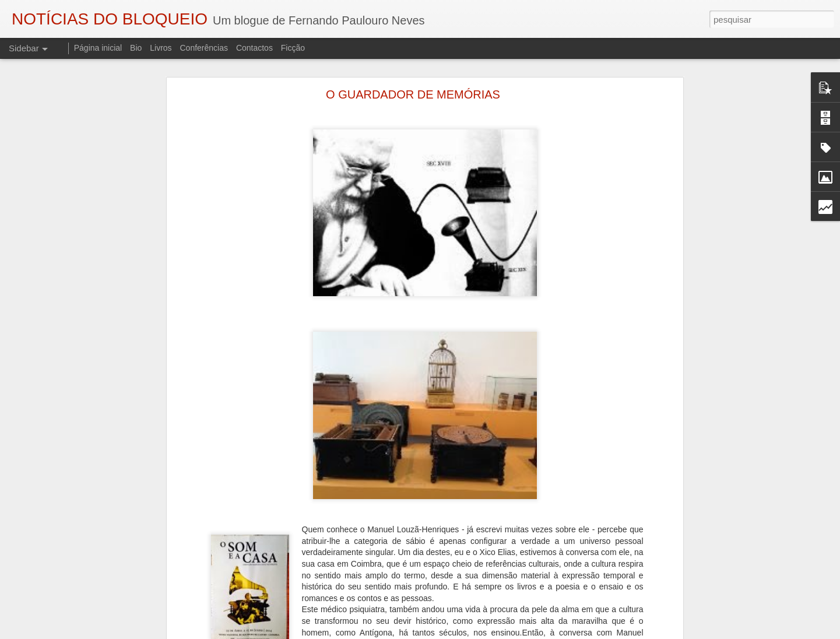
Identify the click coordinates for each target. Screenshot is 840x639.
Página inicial (98, 48)
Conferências (204, 48)
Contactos (254, 48)
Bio (136, 48)
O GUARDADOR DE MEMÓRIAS (413, 94)
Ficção (293, 48)
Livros (161, 48)
